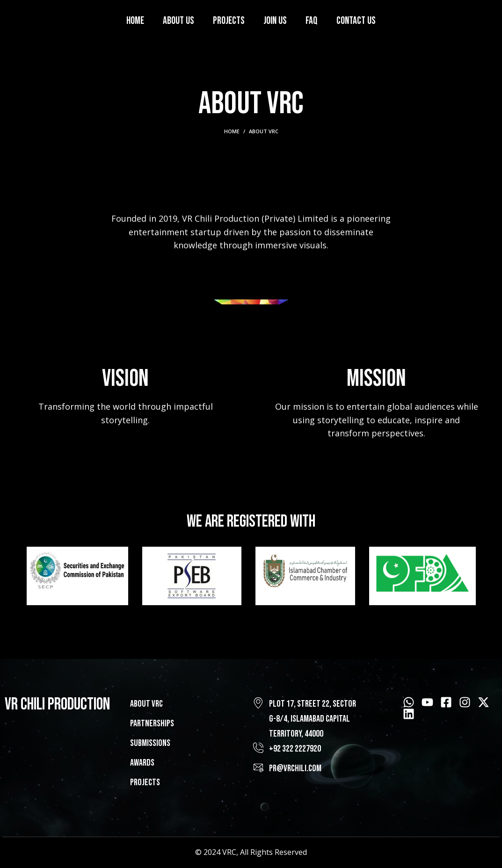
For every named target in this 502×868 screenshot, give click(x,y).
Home (232, 131)
